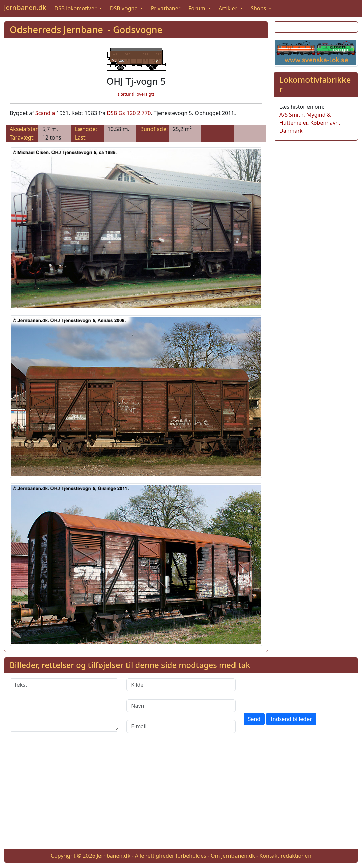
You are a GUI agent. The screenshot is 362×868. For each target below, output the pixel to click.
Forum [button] (197, 8)
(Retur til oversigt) (136, 94)
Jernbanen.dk (25, 8)
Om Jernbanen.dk (233, 856)
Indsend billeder (291, 719)
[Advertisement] (181, 796)
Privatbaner (166, 8)
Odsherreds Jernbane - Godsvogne (86, 29)
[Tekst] (64, 705)
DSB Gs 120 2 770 (129, 113)
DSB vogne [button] (124, 8)
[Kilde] (181, 685)
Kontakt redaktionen (285, 856)
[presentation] (295, 692)
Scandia (45, 113)
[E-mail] (181, 726)
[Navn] (181, 706)
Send (254, 719)
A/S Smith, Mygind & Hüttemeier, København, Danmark (310, 123)
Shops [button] (259, 8)
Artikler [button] (229, 8)
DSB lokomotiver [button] (76, 8)
